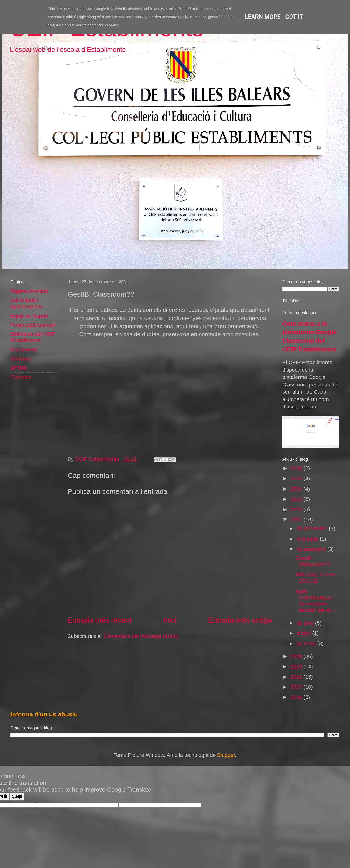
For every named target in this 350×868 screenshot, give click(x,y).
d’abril (304, 633)
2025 (297, 478)
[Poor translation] (17, 797)
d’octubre (308, 539)
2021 (297, 520)
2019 (297, 667)
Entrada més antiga (240, 620)
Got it (294, 17)
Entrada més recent (100, 620)
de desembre (313, 528)
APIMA (19, 368)
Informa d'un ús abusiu (44, 714)
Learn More (263, 17)
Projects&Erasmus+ (34, 325)
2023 (297, 499)
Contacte (21, 377)
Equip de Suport (29, 316)
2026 (297, 468)
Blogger (226, 755)
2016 (297, 697)
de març (307, 643)
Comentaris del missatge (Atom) (141, 636)
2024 (297, 489)
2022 (297, 509)
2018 (297, 677)
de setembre (312, 549)
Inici (170, 620)
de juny (306, 623)
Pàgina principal (29, 291)
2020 (297, 656)
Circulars (21, 359)
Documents (24, 349)
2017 (297, 687)
